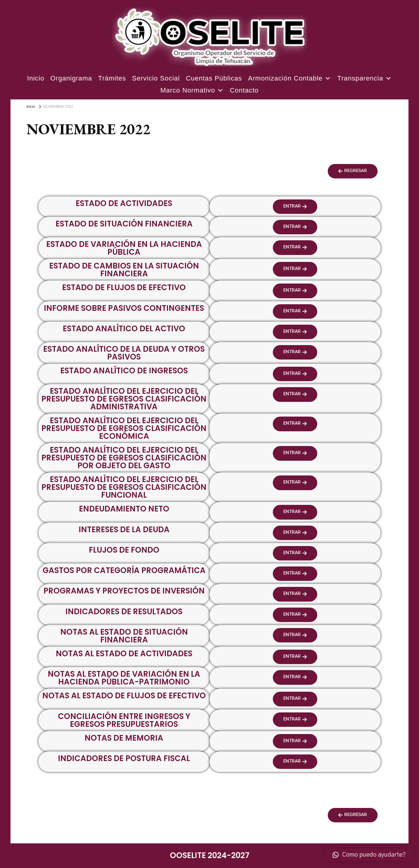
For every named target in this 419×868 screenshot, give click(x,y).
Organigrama (71, 78)
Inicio (36, 78)
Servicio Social (156, 78)
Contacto (244, 90)
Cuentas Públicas (214, 78)
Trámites (112, 78)
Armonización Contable (289, 78)
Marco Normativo (192, 90)
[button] (353, 171)
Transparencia (365, 78)
